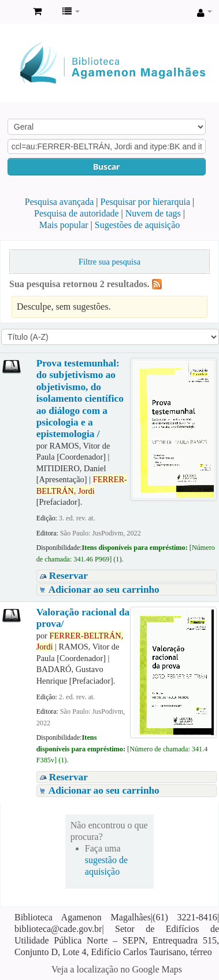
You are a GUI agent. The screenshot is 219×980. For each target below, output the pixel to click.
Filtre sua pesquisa (110, 262)
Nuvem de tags (153, 213)
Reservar (68, 576)
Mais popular (64, 225)
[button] (37, 12)
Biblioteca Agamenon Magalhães (12, 12)
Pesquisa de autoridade (77, 213)
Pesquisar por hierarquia (146, 202)
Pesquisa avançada (60, 202)
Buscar (106, 166)
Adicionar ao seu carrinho (104, 590)
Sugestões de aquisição (138, 225)
